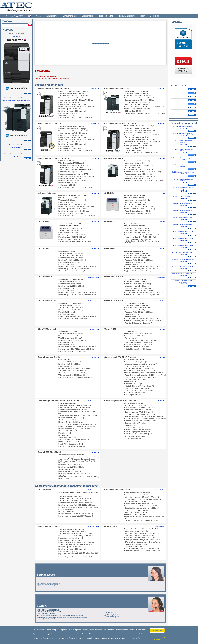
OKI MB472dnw (45, 277)
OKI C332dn (110, 221)
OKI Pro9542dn (111, 526)
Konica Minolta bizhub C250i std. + (53, 89)
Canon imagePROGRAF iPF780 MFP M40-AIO (58, 401)
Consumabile (87, 16)
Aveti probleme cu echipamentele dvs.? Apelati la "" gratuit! (49, 584)
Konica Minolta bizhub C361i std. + (53, 158)
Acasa (39, 16)
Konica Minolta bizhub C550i (117, 490)
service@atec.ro (115, 618)
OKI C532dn (43, 249)
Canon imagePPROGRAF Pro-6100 (120, 401)
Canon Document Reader (49, 357)
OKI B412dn (110, 193)
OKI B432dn (43, 221)
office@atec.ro (116, 614)
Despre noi (155, 16)
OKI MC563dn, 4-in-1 (47, 329)
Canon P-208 (110, 329)
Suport (142, 16)
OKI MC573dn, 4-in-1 (114, 301)
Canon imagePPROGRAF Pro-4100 (120, 357)
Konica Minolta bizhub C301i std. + (120, 123)
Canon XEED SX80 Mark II (50, 452)
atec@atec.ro (114, 612)
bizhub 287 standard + (114, 158)
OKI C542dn (110, 249)
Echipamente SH (70, 16)
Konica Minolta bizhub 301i (50, 123)
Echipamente (52, 16)
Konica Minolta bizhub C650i (51, 526)
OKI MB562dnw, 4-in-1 (48, 301)
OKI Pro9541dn (45, 490)
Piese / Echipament (126, 16)
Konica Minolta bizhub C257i (117, 89)
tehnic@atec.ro (114, 616)
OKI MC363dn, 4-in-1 (114, 277)
